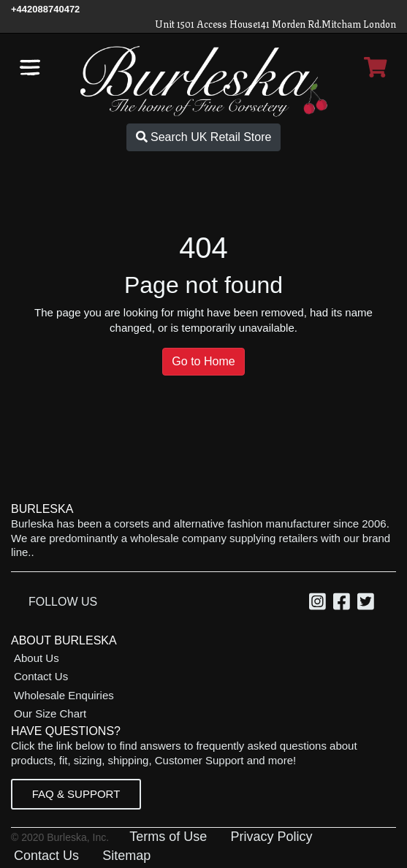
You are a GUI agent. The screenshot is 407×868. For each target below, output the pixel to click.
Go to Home (203, 361)
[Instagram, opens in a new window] (320, 604)
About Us (37, 658)
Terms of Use (168, 837)
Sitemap (126, 856)
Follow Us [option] (63, 602)
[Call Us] (45, 9)
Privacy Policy (271, 837)
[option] (320, 604)
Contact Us (41, 676)
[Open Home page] (203, 80)
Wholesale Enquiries (64, 695)
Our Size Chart (50, 713)
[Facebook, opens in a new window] (344, 604)
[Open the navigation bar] (30, 67)
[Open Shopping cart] (376, 67)
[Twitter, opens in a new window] (368, 604)
